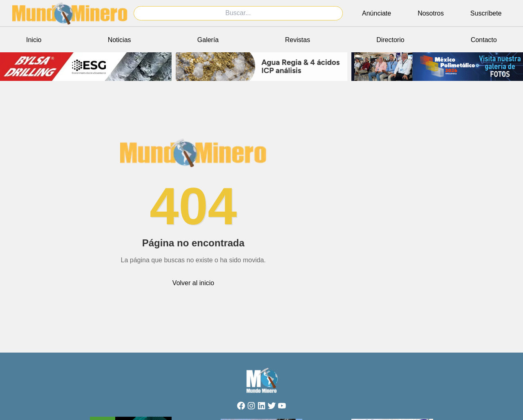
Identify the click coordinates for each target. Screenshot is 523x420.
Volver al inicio (193, 283)
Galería (208, 40)
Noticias (120, 40)
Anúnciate (377, 13)
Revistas (298, 40)
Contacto (484, 40)
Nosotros (431, 13)
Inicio (34, 40)
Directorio (390, 40)
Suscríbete (486, 13)
